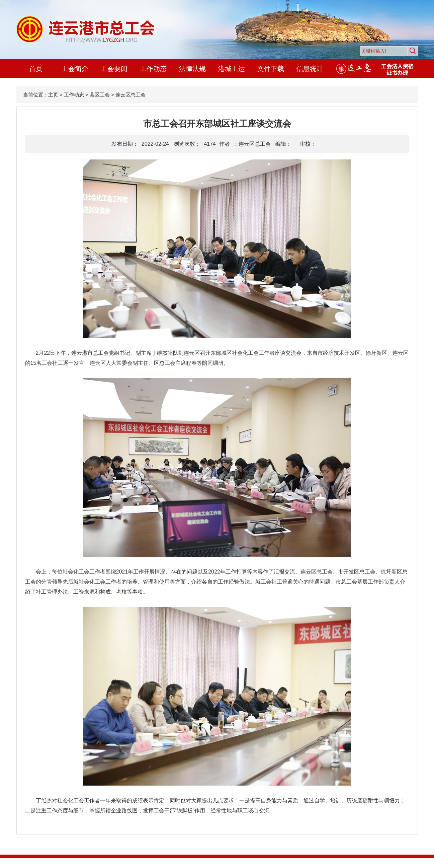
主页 (53, 95)
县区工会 (100, 95)
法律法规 (192, 69)
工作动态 (153, 69)
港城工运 (232, 69)
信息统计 (310, 69)
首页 (36, 69)
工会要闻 (114, 69)
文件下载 (271, 69)
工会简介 (75, 69)
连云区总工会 (131, 95)
